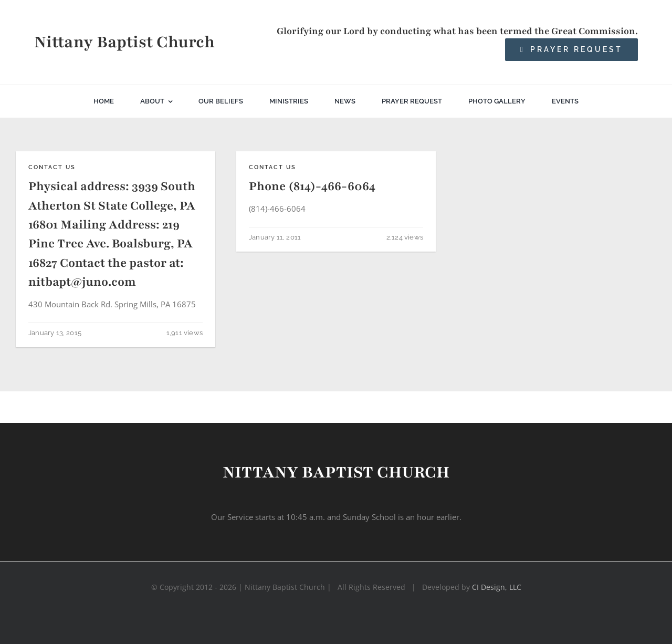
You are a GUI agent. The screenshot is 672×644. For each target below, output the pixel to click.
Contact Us (52, 167)
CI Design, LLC (497, 587)
